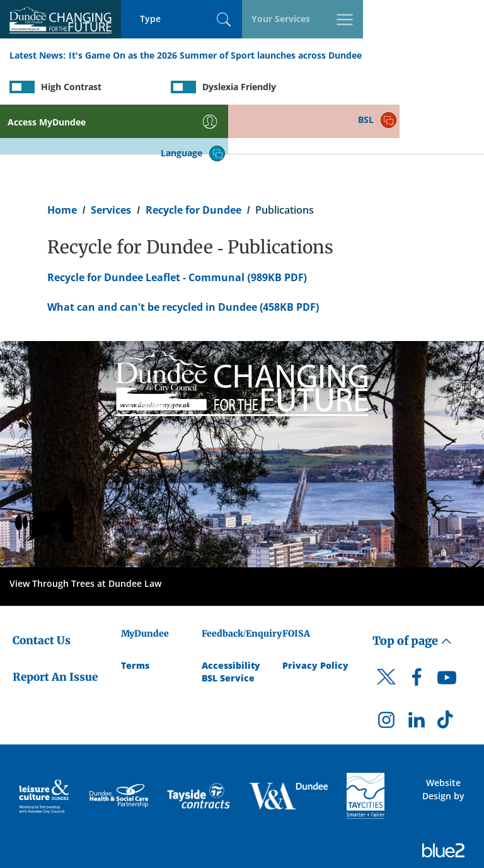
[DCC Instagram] (386, 675)
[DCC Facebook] (417, 632)
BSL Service (228, 629)
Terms (135, 617)
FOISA (296, 585)
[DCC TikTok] (447, 675)
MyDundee (145, 585)
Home (62, 161)
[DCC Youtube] (447, 632)
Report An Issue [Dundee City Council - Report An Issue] (55, 629)
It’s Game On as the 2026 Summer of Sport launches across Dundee (215, 56)
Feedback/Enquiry (242, 585)
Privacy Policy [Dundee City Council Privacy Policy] (315, 617)
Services (111, 161)
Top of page (412, 592)
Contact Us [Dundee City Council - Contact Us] (42, 592)
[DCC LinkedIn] (417, 675)
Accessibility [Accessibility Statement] (231, 617)
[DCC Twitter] (386, 640)
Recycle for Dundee (193, 161)
